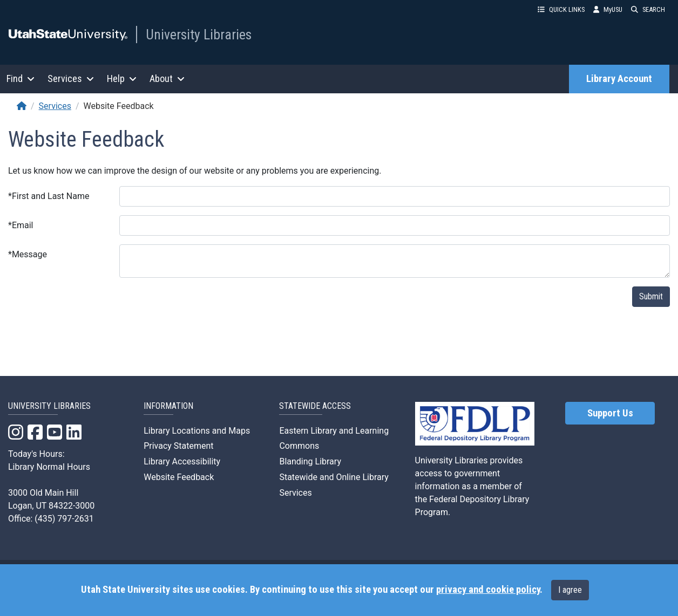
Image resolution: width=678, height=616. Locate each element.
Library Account (619, 79)
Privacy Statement (178, 446)
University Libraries (199, 35)
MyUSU (608, 9)
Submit (651, 296)
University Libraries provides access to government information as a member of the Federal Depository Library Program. (472, 486)
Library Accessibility (182, 461)
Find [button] (21, 78)
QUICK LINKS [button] (561, 9)
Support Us (610, 413)
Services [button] (71, 78)
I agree (570, 590)
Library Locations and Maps (197, 431)
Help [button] (122, 78)
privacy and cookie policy (488, 590)
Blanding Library (310, 461)
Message (28, 254)
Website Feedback (179, 477)
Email (21, 225)
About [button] (167, 78)
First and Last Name (49, 196)
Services (55, 106)
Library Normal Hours (49, 467)
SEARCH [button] (648, 9)
